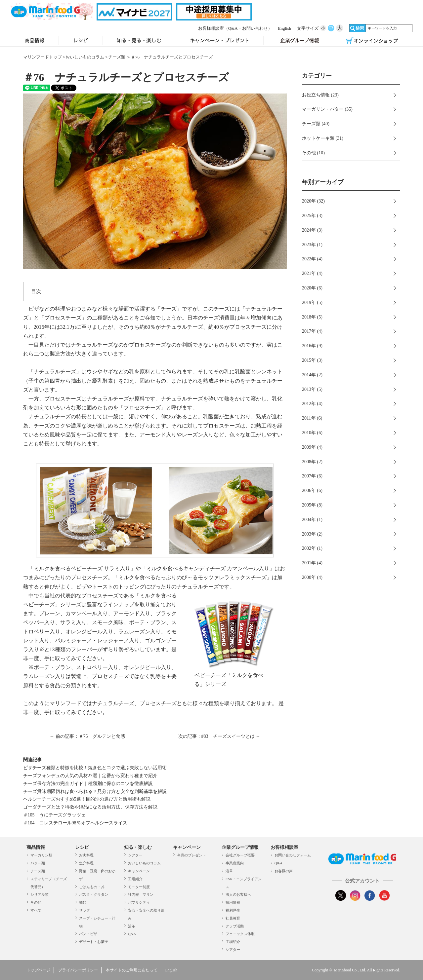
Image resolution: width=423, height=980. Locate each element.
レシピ (81, 41)
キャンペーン (139, 871)
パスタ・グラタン (94, 894)
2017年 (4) (312, 331)
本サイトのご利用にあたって (132, 970)
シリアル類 (40, 894)
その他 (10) (313, 153)
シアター (135, 855)
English (285, 28)
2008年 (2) (312, 462)
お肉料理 (86, 855)
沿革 (132, 926)
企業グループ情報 (300, 41)
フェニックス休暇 (240, 934)
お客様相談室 (235, 28)
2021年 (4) (312, 273)
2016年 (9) (312, 346)
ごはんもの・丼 (92, 887)
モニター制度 (139, 887)
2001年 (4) (312, 563)
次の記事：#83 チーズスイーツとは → (219, 736)
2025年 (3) (312, 216)
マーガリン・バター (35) (327, 109)
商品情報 (35, 41)
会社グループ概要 (240, 855)
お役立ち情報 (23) (320, 95)
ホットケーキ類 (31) (323, 138)
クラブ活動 (235, 926)
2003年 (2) (312, 534)
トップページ (38, 970)
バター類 (38, 863)
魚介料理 (86, 863)
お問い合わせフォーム (293, 855)
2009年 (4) (312, 447)
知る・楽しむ (138, 847)
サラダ (85, 910)
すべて (36, 910)
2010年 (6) (312, 433)
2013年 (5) (312, 389)
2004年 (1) (312, 520)
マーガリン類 (41, 855)
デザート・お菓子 (94, 942)
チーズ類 (117, 57)
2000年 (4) (312, 577)
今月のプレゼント (191, 855)
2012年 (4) (312, 404)
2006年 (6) (312, 490)
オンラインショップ (372, 41)
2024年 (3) (312, 230)
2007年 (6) (312, 476)
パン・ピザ (88, 934)
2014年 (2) (312, 375)
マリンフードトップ (42, 57)
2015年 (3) (312, 360)
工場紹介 (135, 879)
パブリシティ (139, 902)
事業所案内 (235, 863)
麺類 (83, 902)
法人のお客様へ (238, 894)
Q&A (132, 934)
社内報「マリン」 (143, 894)
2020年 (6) (312, 288)
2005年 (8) (312, 505)
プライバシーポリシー (78, 970)
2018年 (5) (312, 317)
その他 (36, 902)
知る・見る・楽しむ (139, 41)
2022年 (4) (312, 259)
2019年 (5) (312, 302)
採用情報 (233, 902)
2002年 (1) (312, 548)
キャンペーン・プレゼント (219, 41)
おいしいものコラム (85, 57)
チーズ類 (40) (316, 124)
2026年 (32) (313, 201)
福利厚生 (233, 910)
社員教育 (233, 918)
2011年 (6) (312, 418)
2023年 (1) (312, 245)
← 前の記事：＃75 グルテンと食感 (87, 736)
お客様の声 (284, 871)
